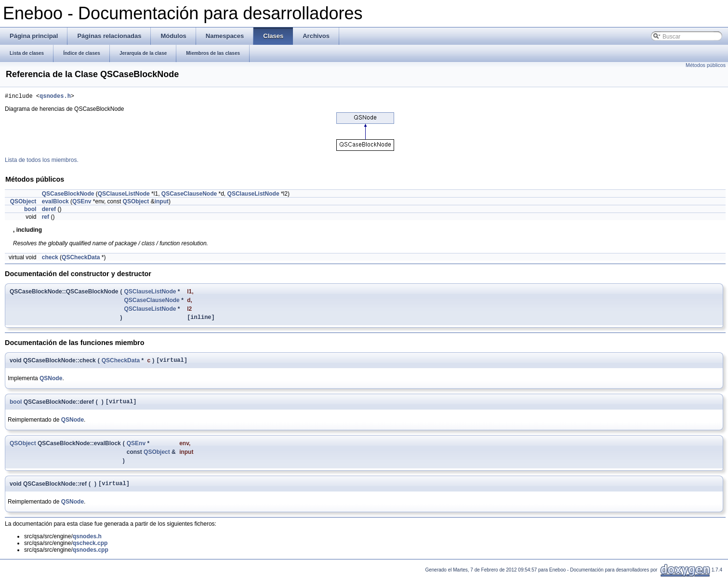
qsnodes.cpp (91, 557)
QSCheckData (81, 259)
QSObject (23, 203)
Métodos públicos (706, 65)
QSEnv (82, 203)
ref (46, 218)
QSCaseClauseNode (189, 195)
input (162, 203)
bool (30, 211)
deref (49, 211)
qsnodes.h (55, 97)
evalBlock (55, 203)
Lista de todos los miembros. (42, 161)
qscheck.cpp (90, 550)
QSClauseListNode (124, 195)
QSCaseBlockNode (68, 195)
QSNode (51, 383)
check (50, 259)
